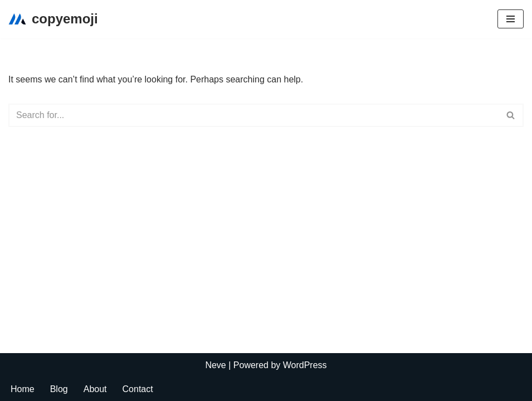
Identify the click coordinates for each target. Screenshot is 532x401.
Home (23, 389)
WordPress (305, 365)
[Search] (253, 115)
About (95, 389)
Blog (59, 389)
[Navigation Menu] (511, 19)
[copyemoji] (53, 19)
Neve (215, 365)
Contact (138, 389)
